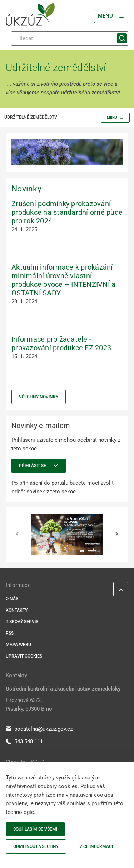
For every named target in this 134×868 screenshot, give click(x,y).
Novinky (26, 189)
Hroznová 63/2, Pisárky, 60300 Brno (29, 705)
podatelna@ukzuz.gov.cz (39, 729)
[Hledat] (70, 38)
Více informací (96, 846)
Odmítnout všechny (36, 846)
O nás (12, 599)
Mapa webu (18, 645)
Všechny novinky (39, 397)
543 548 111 (24, 741)
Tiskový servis (22, 622)
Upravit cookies (24, 656)
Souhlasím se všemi (35, 829)
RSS (10, 633)
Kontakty (17, 610)
